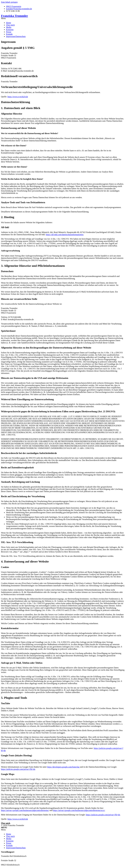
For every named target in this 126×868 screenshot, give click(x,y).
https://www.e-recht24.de (18, 97)
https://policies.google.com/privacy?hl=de (18, 769)
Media (9, 27)
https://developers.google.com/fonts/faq (63, 767)
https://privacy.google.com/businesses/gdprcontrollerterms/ (25, 810)
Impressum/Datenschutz (16, 36)
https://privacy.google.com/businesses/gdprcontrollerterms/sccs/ (79, 810)
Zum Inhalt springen (9, 2)
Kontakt (9, 34)
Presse (9, 32)
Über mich (10, 25)
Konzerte (10, 30)
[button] (63, 18)
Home (9, 23)
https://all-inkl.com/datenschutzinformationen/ (65, 235)
